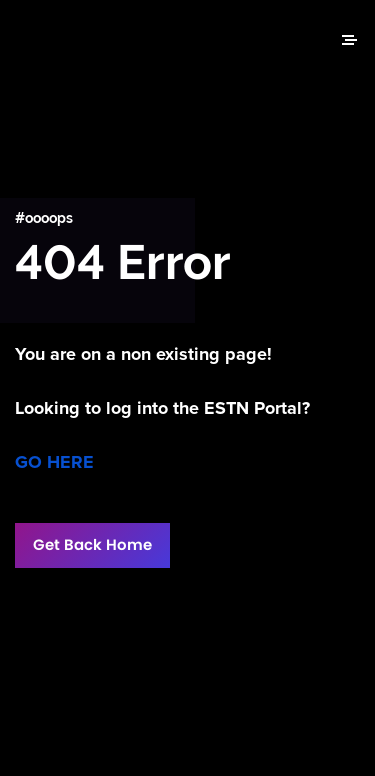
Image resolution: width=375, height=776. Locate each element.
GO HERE (54, 462)
